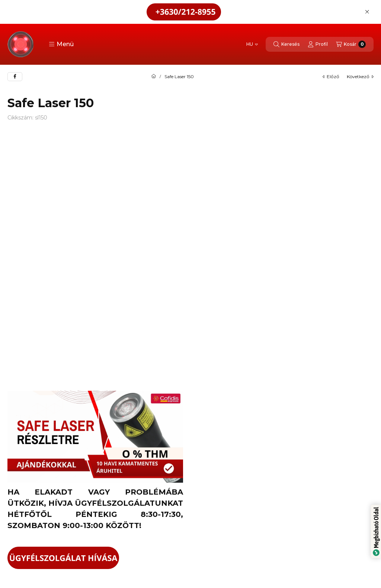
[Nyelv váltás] (252, 44)
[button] (61, 44)
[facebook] (15, 77)
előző (331, 76)
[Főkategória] (154, 77)
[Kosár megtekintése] (351, 44)
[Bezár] (367, 12)
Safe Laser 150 (179, 77)
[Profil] (318, 44)
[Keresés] (286, 44)
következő (360, 76)
